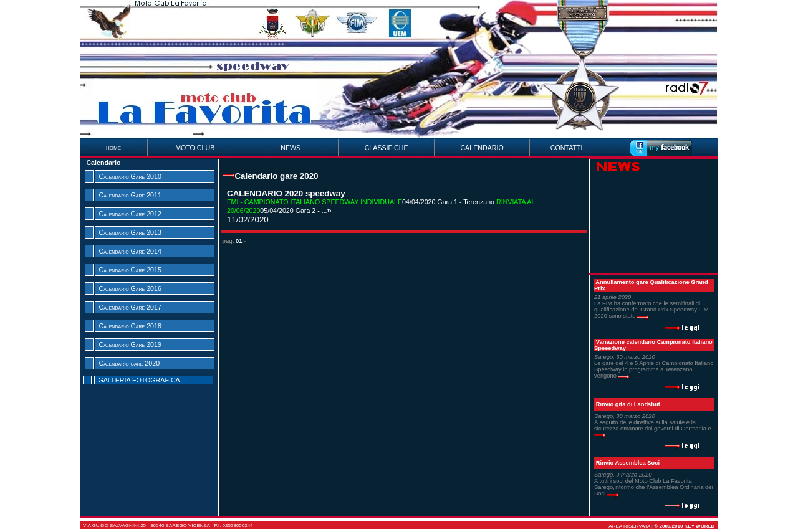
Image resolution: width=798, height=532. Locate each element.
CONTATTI (567, 148)
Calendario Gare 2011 (130, 195)
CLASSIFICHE (387, 148)
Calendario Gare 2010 (130, 176)
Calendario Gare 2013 (130, 232)
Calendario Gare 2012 (130, 214)
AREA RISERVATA (629, 526)
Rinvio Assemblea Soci (628, 463)
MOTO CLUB (195, 148)
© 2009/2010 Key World (684, 526)
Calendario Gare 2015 (130, 270)
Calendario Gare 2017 (130, 307)
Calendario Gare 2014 (130, 251)
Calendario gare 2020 (129, 363)
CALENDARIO (482, 148)
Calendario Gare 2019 (130, 344)
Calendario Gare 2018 (130, 326)
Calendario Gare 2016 (130, 288)
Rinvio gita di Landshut (628, 404)
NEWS (291, 148)
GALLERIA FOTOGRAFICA (139, 380)
